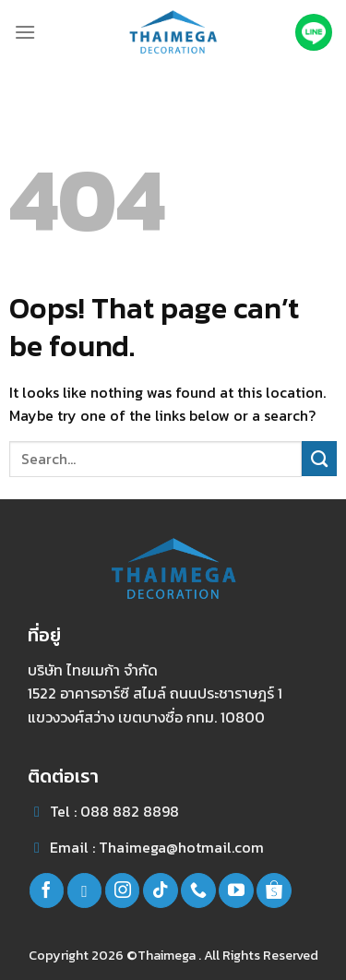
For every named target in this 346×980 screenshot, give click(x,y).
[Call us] (198, 890)
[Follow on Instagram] (123, 890)
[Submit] (319, 459)
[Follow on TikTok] (161, 890)
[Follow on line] (85, 890)
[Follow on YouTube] (236, 890)
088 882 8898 (130, 811)
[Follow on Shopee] (274, 890)
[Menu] (25, 32)
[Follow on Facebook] (47, 890)
